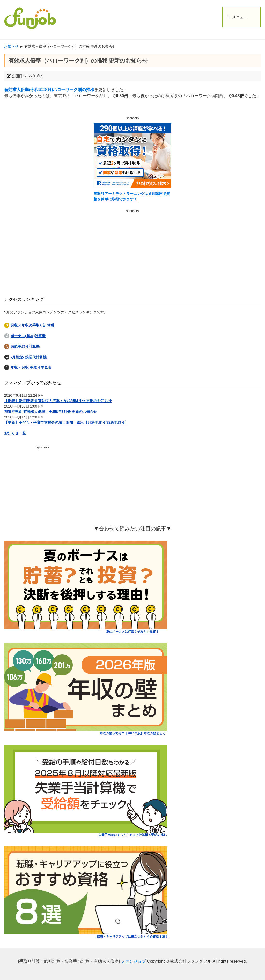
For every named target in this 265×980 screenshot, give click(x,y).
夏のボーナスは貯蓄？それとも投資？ (132, 632)
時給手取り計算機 (25, 346)
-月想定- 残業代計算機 (29, 357)
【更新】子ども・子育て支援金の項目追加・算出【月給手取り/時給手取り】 (66, 423)
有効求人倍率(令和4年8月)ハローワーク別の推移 (49, 90)
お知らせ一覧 (15, 433)
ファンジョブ (133, 961)
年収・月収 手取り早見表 (31, 367)
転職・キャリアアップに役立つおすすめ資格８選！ (132, 937)
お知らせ (11, 46)
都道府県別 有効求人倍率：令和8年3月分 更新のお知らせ (51, 412)
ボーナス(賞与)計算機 (28, 336)
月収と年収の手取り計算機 (32, 325)
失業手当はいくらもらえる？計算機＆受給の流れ (132, 835)
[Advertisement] (132, 251)
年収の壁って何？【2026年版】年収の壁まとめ (133, 733)
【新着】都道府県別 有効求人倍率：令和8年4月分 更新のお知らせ (58, 401)
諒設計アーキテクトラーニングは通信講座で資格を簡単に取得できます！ (132, 196)
